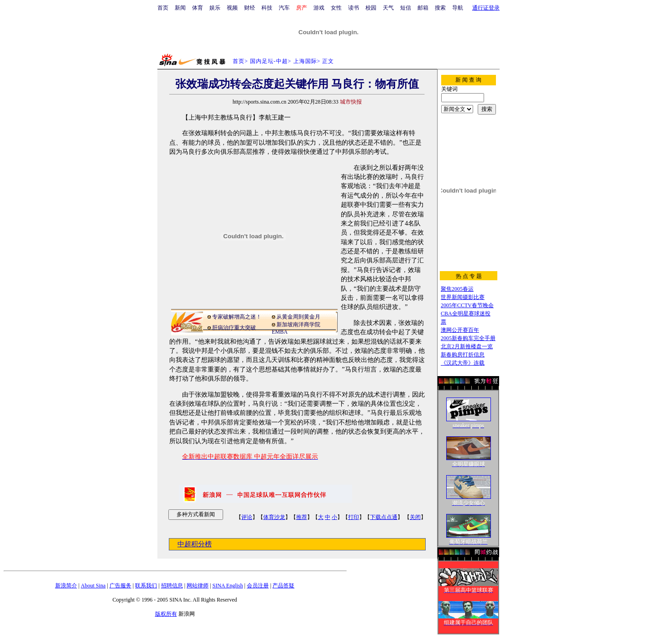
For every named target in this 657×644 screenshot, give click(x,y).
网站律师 (198, 586)
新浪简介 (66, 586)
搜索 (440, 8)
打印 (354, 517)
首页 (163, 8)
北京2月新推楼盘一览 (467, 346)
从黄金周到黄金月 (298, 317)
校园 (371, 8)
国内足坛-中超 (269, 61)
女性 (336, 8)
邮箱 (423, 8)
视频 (232, 8)
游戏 (319, 8)
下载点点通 (384, 517)
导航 (458, 8)
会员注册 (258, 586)
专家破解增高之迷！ (237, 317)
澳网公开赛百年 (460, 330)
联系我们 (146, 586)
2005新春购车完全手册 (468, 338)
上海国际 (305, 61)
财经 (250, 8)
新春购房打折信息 (463, 355)
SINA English (227, 586)
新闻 (180, 8)
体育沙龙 (274, 517)
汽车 (284, 8)
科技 (267, 8)
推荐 (302, 517)
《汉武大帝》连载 (463, 363)
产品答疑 (283, 586)
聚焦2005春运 (457, 289)
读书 (354, 8)
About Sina (93, 586)
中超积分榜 (195, 544)
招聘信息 (172, 586)
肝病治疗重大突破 (234, 328)
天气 (388, 8)
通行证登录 (486, 8)
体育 (198, 8)
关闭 (415, 517)
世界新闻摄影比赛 (463, 297)
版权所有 (166, 614)
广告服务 (120, 586)
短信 (406, 8)
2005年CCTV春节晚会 (467, 305)
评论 (247, 517)
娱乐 (215, 8)
